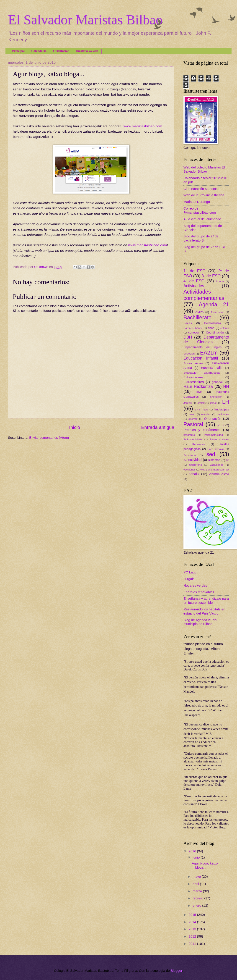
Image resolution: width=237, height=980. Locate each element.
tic (228, 460)
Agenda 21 (214, 305)
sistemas (214, 460)
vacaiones (189, 469)
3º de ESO (211, 276)
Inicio (75, 427)
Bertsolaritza (213, 323)
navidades (223, 414)
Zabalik (194, 474)
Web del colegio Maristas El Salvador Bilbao (204, 169)
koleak (213, 403)
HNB (199, 392)
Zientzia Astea (219, 474)
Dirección (189, 353)
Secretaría (190, 455)
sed (211, 454)
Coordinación (215, 332)
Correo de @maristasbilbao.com (200, 210)
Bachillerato (197, 318)
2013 (193, 929)
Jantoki (188, 403)
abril (196, 884)
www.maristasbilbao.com (143, 126)
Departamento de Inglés (202, 347)
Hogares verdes (195, 586)
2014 (193, 922)
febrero (198, 898)
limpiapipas (222, 409)
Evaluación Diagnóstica (202, 373)
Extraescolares (193, 377)
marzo (198, 891)
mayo (197, 877)
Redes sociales (219, 439)
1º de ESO (194, 271)
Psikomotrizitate (193, 439)
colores (225, 328)
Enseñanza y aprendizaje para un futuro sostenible (206, 601)
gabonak (218, 382)
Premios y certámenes (202, 430)
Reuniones (199, 444)
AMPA (200, 312)
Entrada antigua (158, 427)
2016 (193, 851)
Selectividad (192, 460)
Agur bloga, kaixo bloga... (205, 865)
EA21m (209, 353)
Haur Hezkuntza (198, 386)
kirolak (201, 403)
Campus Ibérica (193, 328)
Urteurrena (196, 465)
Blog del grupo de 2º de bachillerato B (201, 238)
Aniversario (218, 312)
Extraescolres (194, 382)
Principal (18, 51)
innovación (216, 397)
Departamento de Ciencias (206, 340)
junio (197, 857)
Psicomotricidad (213, 435)
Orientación (61, 51)
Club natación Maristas (201, 189)
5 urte (220, 281)
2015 (193, 915)
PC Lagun (191, 572)
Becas (188, 323)
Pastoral (193, 424)
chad (211, 328)
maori (192, 414)
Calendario (39, 51)
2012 (193, 936)
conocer (194, 332)
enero (197, 906)
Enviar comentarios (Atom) (49, 438)
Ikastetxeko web (87, 51)
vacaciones (217, 465)
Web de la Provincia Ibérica (204, 195)
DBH (188, 337)
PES (221, 425)
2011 (193, 944)
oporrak (193, 419)
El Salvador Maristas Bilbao (85, 20)
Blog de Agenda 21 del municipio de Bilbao (200, 622)
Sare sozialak (216, 449)
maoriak (206, 414)
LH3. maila (201, 409)
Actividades (194, 286)
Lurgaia (189, 579)
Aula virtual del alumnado (202, 219)
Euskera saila (212, 368)
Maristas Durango (197, 202)
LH (226, 402)
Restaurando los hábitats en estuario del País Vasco (204, 611)
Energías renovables (199, 592)
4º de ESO (194, 281)
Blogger (176, 971)
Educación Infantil (201, 358)
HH (226, 386)
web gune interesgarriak (215, 469)
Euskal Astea (193, 363)
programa (189, 435)
